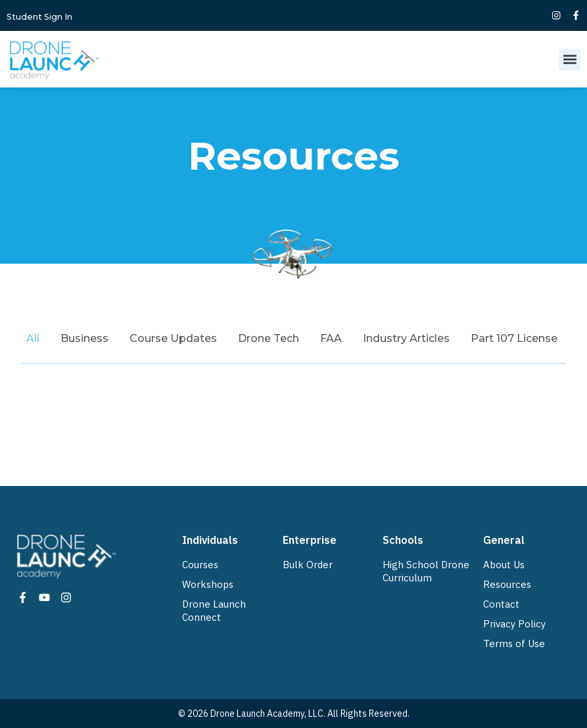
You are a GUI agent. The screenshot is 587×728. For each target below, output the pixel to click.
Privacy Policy (514, 624)
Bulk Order (308, 565)
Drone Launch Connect (214, 611)
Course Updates (173, 338)
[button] (570, 60)
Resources (507, 584)
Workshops (208, 584)
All (33, 338)
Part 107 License (514, 338)
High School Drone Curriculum (426, 571)
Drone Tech (269, 338)
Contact (501, 604)
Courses (200, 565)
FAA (331, 338)
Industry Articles (406, 338)
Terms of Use (514, 643)
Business (84, 338)
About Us (504, 565)
